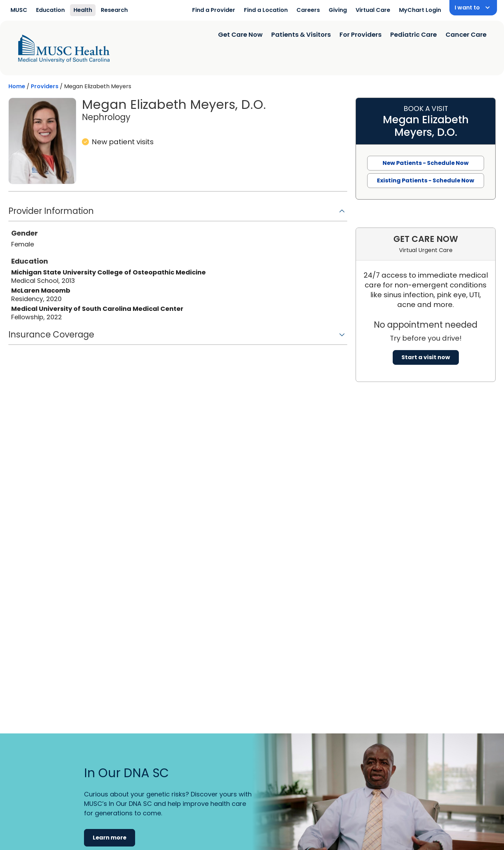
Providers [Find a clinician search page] (45, 86)
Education (50, 10)
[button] (178, 213)
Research (114, 10)
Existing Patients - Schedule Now (426, 180)
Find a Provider (214, 10)
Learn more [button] (110, 838)
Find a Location (266, 10)
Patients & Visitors (301, 34)
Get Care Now (240, 34)
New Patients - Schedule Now (426, 163)
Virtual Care (373, 10)
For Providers (360, 34)
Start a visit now (426, 357)
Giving (338, 10)
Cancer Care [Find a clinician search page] (466, 34)
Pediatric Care (414, 34)
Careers (308, 10)
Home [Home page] (17, 86)
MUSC (19, 10)
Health (83, 10)
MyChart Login (420, 10)
